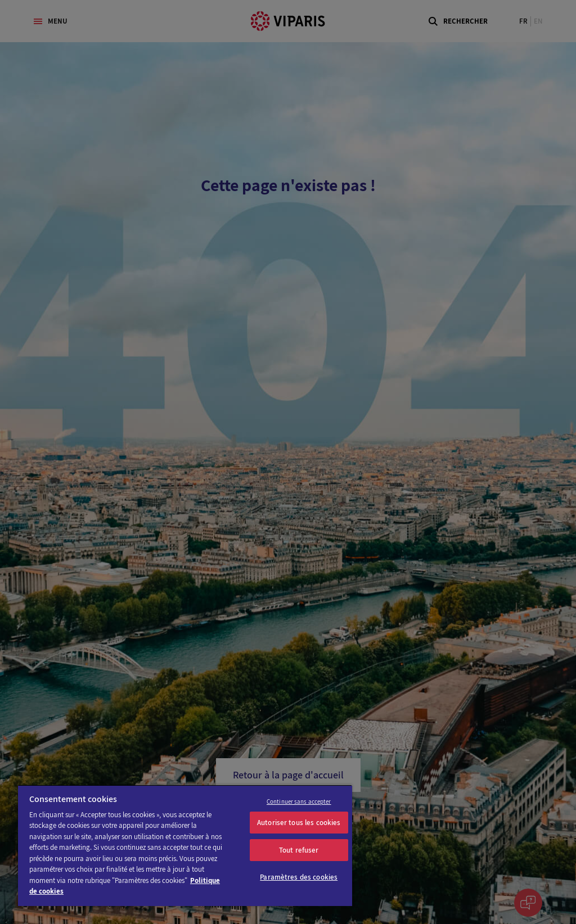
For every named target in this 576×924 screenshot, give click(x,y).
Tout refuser (299, 850)
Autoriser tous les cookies (299, 823)
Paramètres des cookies (299, 877)
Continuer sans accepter (299, 801)
